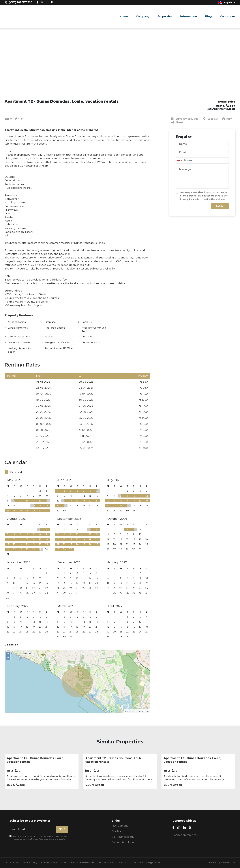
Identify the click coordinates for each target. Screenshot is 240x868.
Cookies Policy (49, 862)
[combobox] (202, 161)
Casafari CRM (228, 862)
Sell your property (123, 837)
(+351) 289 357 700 (21, 2)
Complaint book (106, 862)
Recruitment (120, 826)
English (227, 2)
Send (220, 206)
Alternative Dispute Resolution (77, 862)
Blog (208, 16)
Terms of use (11, 862)
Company (143, 16)
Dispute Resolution (124, 843)
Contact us (228, 16)
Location (211, 119)
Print (227, 119)
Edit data (124, 862)
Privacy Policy (188, 199)
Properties (165, 16)
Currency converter (185, 119)
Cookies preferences (185, 835)
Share (177, 122)
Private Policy (30, 862)
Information (189, 16)
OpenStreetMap (133, 711)
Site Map (117, 831)
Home (124, 16)
